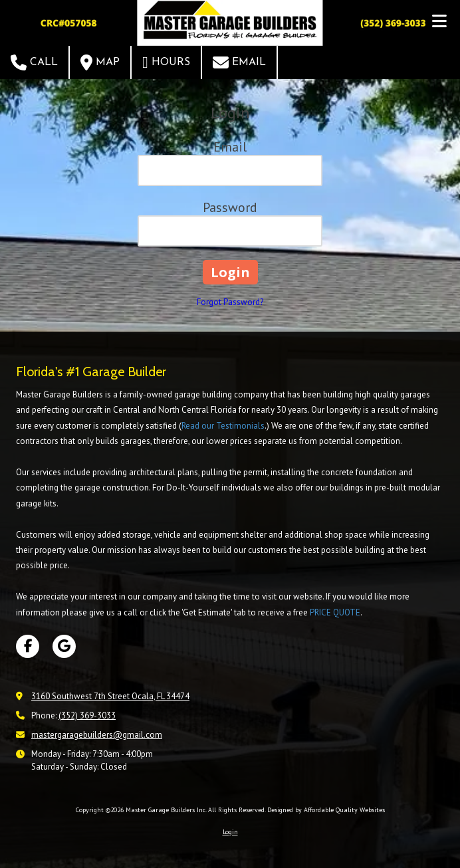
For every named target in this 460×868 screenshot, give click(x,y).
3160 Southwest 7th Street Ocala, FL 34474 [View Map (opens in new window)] (110, 696)
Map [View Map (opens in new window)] (100, 62)
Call (34, 62)
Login (230, 832)
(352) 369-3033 (87, 715)
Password (230, 207)
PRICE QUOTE (335, 612)
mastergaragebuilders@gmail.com (97, 735)
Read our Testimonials (223, 426)
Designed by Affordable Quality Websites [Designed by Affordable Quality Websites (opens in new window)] (326, 810)
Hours (166, 62)
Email (239, 62)
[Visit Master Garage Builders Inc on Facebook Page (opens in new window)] (28, 646)
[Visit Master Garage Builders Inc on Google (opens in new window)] (64, 646)
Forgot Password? (230, 302)
